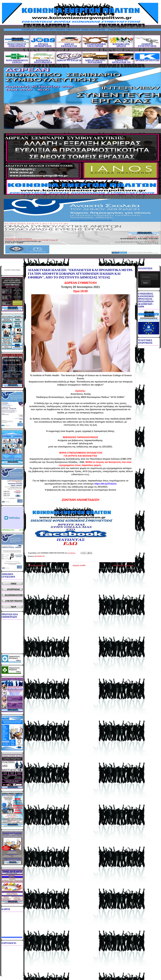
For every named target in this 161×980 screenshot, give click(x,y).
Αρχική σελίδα (79, 565)
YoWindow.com (8, 530)
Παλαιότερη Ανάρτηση (123, 565)
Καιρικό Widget (13, 518)
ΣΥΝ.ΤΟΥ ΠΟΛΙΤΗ (14, 601)
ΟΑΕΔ (14, 584)
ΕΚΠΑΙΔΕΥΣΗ (40, 556)
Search (145, 283)
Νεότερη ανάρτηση (36, 565)
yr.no (22, 530)
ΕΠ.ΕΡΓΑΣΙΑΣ (14, 589)
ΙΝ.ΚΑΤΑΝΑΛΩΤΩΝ (14, 595)
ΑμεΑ (14, 607)
